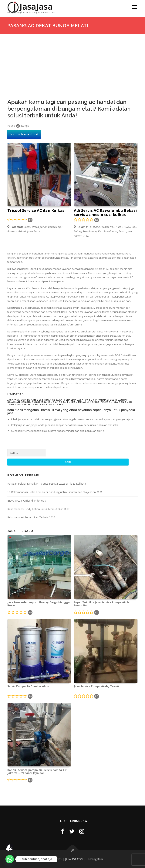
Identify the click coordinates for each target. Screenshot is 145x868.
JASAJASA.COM (74, 859)
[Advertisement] (72, 63)
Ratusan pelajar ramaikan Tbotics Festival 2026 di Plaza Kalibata (47, 484)
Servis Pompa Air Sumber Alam (28, 686)
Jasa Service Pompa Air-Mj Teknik (97, 686)
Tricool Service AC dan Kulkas (36, 211)
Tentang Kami (95, 859)
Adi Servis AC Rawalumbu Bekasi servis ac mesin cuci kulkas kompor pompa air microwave (105, 213)
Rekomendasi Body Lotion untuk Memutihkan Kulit (38, 509)
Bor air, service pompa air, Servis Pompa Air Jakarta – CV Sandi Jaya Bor (37, 772)
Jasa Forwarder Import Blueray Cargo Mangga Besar (39, 604)
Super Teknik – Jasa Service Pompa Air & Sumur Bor (101, 604)
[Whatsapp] (10, 859)
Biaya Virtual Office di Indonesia (27, 501)
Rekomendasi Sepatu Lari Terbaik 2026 (31, 517)
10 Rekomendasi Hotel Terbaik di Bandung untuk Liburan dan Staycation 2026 (55, 492)
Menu (134, 7)
